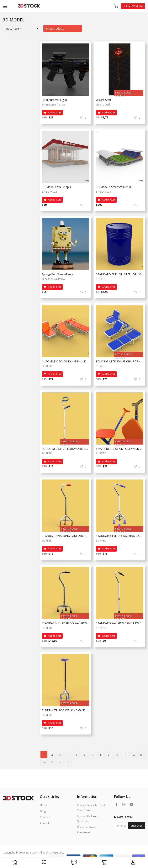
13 (141, 755)
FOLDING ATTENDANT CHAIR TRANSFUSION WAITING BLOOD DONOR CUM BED (120, 361)
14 (44, 762)
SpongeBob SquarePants (57, 274)
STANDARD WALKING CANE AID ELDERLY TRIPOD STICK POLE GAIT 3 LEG (66, 536)
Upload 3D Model (133, 6)
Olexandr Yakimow (53, 279)
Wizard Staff (103, 100)
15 (52, 762)
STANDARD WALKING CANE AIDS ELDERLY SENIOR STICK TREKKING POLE (120, 623)
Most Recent (13, 28)
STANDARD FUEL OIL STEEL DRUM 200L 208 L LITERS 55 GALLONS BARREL (120, 274)
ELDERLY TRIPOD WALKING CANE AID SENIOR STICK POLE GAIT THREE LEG (66, 710)
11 (125, 755)
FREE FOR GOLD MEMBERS (123, 93)
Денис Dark (103, 104)
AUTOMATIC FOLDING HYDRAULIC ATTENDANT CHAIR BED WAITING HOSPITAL (66, 361)
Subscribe (137, 826)
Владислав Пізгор (53, 104)
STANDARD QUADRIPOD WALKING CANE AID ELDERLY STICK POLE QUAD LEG (66, 623)
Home (44, 805)
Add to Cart (52, 112)
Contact (45, 817)
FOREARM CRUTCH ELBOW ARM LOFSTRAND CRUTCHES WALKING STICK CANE (66, 449)
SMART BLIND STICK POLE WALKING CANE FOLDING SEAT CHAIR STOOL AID (120, 449)
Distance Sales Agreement (86, 830)
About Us (46, 823)
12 (133, 755)
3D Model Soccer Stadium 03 (114, 187)
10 (117, 755)
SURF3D (101, 279)
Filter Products (55, 28)
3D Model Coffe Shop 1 (56, 187)
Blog (43, 811)
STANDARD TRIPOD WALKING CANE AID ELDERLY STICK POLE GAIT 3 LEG (120, 536)
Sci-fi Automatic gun (54, 100)
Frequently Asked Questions (88, 819)
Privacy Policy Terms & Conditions (91, 808)
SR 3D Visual (50, 192)
